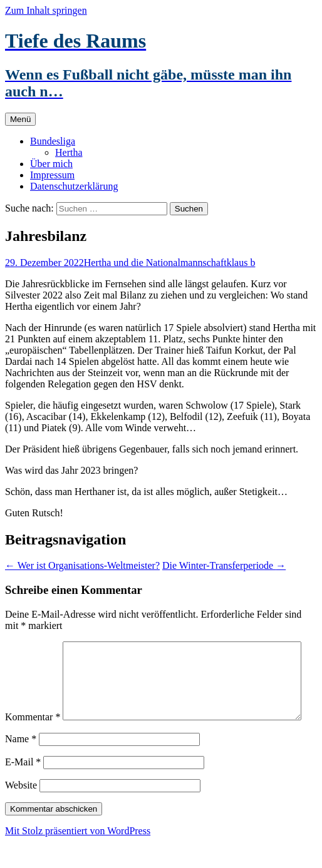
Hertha (69, 152)
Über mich (51, 164)
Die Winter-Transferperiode (224, 565)
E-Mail (23, 788)
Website (21, 811)
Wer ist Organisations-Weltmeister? (82, 565)
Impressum (52, 175)
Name (21, 765)
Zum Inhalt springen (46, 10)
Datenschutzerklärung (74, 186)
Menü (20, 119)
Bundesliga (53, 141)
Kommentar (33, 647)
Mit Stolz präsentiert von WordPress (78, 857)
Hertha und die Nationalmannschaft (155, 263)
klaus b (241, 263)
